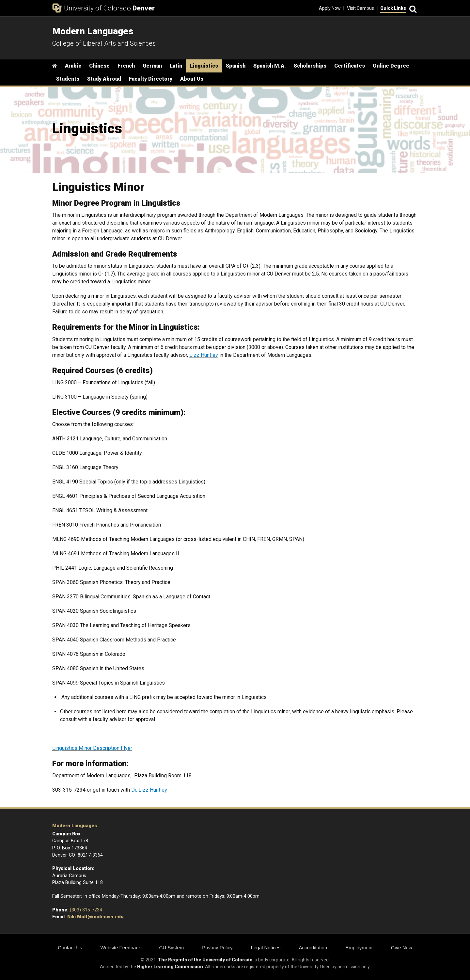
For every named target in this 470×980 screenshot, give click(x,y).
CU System (171, 948)
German (152, 66)
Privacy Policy (217, 948)
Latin (176, 66)
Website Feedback (121, 948)
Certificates (350, 66)
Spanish (236, 66)
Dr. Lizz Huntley (149, 790)
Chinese (99, 66)
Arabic (73, 66)
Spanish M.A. (270, 66)
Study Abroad (104, 79)
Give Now (402, 948)
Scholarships (310, 66)
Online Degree (391, 66)
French (126, 66)
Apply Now (330, 8)
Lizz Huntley (204, 355)
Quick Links (393, 8)
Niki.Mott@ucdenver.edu (95, 917)
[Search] (412, 8)
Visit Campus (360, 8)
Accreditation (313, 948)
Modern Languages (75, 826)
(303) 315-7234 (86, 910)
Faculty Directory (151, 79)
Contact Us (70, 948)
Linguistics (204, 66)
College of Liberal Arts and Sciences (104, 43)
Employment (359, 948)
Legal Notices (266, 948)
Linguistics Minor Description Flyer (92, 748)
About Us (192, 79)
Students (68, 79)
